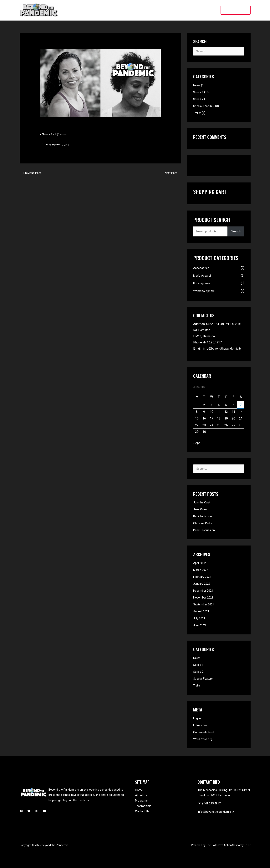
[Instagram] (37, 811)
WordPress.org (203, 739)
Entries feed (201, 726)
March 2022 (201, 570)
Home (139, 790)
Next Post (172, 173)
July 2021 (200, 619)
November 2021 (204, 598)
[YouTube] (44, 811)
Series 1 (48, 134)
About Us (141, 796)
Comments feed (204, 732)
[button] (236, 10)
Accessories (202, 268)
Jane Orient (201, 510)
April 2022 (200, 563)
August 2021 (202, 612)
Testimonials (143, 806)
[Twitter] (29, 811)
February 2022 (203, 577)
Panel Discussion (205, 530)
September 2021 (205, 605)
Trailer (197, 113)
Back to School (203, 517)
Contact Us (142, 812)
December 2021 (204, 591)
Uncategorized (203, 283)
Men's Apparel (203, 276)
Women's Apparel (205, 291)
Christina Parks (203, 524)
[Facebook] (21, 811)
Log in (197, 719)
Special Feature (204, 106)
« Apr (197, 443)
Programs (141, 801)
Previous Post (32, 173)
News (197, 85)
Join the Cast (202, 503)
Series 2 (199, 99)
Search (236, 232)
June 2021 (200, 626)
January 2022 (202, 584)
